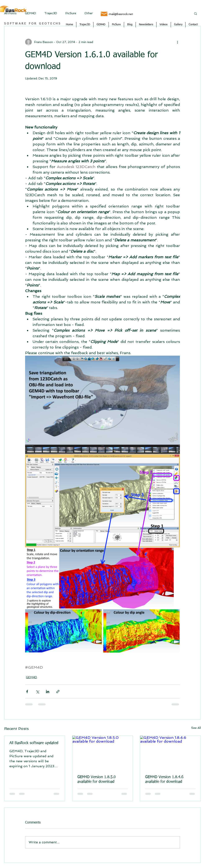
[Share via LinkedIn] (48, 692)
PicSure (71, 13)
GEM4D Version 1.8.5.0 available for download (97, 779)
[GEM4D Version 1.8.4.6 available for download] (170, 753)
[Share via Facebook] (27, 692)
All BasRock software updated (34, 743)
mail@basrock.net (121, 14)
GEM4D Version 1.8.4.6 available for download (164, 779)
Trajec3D (51, 13)
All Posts (10, 13)
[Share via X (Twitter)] (37, 692)
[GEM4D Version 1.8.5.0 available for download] (103, 753)
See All (196, 728)
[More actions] (177, 42)
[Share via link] (58, 692)
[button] (195, 13)
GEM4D (30, 13)
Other (89, 13)
